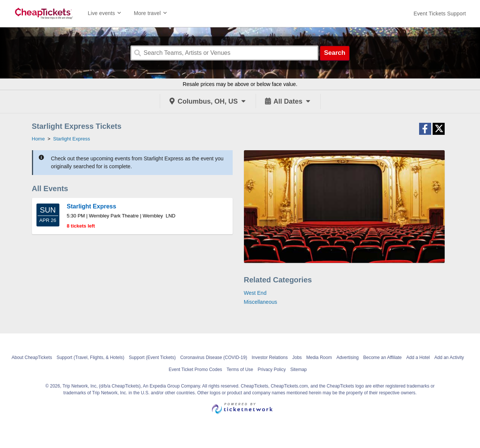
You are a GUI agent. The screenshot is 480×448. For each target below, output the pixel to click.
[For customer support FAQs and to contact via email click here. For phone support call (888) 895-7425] (440, 14)
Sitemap (298, 370)
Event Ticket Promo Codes (195, 370)
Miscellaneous (261, 302)
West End (255, 293)
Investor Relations (270, 357)
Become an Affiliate (382, 357)
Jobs (297, 357)
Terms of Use (240, 370)
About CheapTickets (32, 357)
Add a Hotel (418, 357)
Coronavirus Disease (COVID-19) (214, 357)
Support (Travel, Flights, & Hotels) (90, 357)
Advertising (348, 357)
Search (335, 53)
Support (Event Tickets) (152, 357)
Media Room (319, 357)
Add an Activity (449, 357)
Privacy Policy (272, 370)
